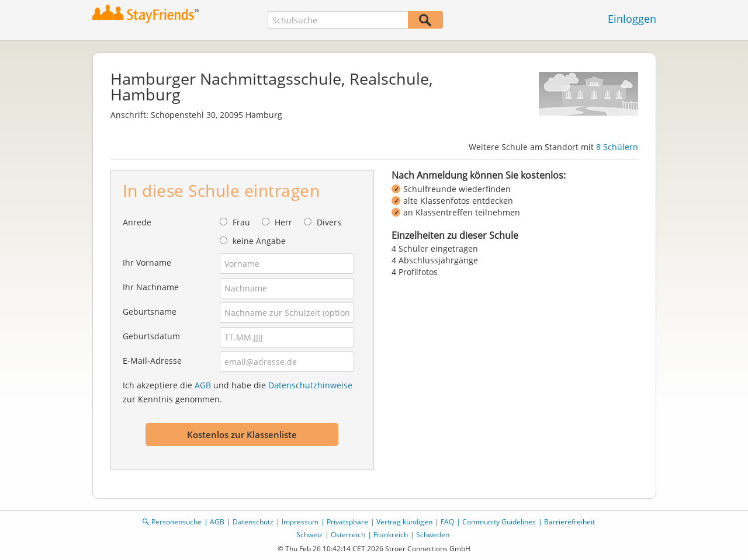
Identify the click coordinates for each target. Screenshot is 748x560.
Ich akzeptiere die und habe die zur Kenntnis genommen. (238, 392)
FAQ (447, 522)
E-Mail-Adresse (152, 361)
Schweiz (309, 535)
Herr (283, 222)
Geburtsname (150, 312)
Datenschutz (253, 522)
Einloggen (632, 19)
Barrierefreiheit (569, 522)
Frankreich (391, 535)
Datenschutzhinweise (310, 385)
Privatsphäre (347, 522)
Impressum (300, 522)
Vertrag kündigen (404, 522)
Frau (241, 222)
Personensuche (176, 522)
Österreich (348, 535)
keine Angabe (259, 241)
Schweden (433, 535)
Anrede (137, 222)
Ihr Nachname (151, 287)
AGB (203, 385)
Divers (329, 222)
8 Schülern (617, 147)
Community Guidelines (499, 522)
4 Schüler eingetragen (435, 248)
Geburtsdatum (151, 336)
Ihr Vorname (147, 262)
